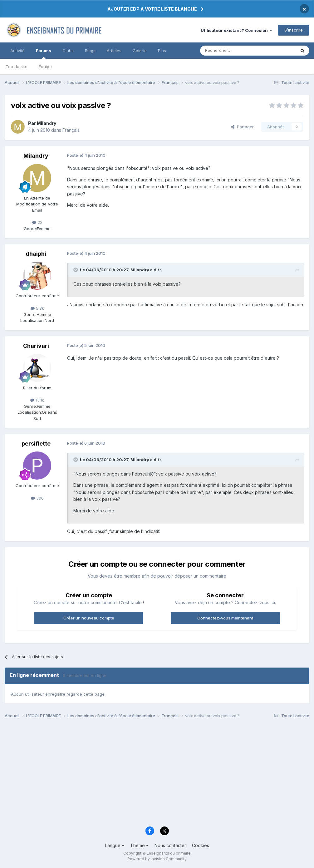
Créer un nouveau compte (89, 618)
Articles (114, 51)
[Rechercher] (234, 51)
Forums (44, 53)
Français (71, 130)
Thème (139, 845)
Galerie (140, 51)
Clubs (68, 51)
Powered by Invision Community (157, 859)
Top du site (17, 67)
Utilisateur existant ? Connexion (236, 30)
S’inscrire (294, 30)
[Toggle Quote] (76, 270)
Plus (162, 51)
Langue (115, 845)
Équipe (45, 67)
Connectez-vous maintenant (225, 618)
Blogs (90, 51)
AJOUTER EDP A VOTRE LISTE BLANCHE (152, 9)
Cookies (201, 845)
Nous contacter (170, 845)
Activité (17, 51)
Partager (242, 127)
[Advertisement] (157, 774)
